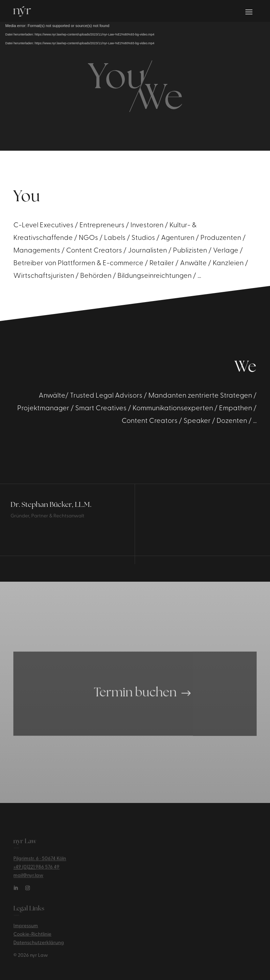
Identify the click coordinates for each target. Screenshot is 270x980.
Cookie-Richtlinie (32, 937)
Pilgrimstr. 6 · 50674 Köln (40, 862)
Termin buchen (135, 701)
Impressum (26, 929)
